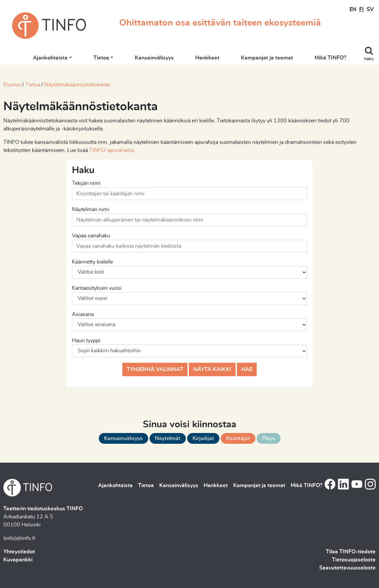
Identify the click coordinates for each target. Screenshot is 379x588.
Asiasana (83, 314)
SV (370, 9)
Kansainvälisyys (154, 58)
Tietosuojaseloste (354, 560)
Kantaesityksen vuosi (97, 288)
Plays (269, 438)
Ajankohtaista (50, 58)
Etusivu (12, 85)
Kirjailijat (203, 438)
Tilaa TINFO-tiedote (351, 552)
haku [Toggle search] (369, 59)
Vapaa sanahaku (91, 236)
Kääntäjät (238, 438)
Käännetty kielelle (92, 262)
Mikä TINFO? (330, 58)
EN (353, 9)
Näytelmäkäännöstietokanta (77, 85)
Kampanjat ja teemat (267, 58)
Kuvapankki (18, 560)
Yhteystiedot (19, 552)
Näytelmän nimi (91, 209)
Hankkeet (207, 58)
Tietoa (101, 58)
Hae (247, 369)
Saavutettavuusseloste (347, 568)
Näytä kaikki (212, 369)
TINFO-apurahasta (112, 150)
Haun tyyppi (86, 341)
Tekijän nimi (86, 183)
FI (362, 9)
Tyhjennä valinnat (155, 369)
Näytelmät (168, 438)
